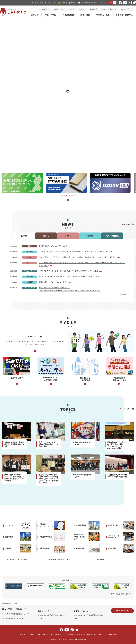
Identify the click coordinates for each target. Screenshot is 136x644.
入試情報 (90, 236)
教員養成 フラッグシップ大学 (52, 525)
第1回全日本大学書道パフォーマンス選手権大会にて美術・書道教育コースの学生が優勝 (14, 478)
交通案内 (35, 3)
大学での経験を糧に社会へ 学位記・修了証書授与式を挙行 (15, 444)
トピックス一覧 (128, 409)
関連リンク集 (80, 635)
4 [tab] (69, 196)
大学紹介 (35, 15)
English (94, 3)
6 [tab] (75, 196)
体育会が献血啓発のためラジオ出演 (83, 443)
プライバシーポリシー (44, 635)
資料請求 (73, 3)
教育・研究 (85, 15)
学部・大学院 (50, 15)
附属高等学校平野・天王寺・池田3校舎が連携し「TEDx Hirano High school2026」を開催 (116, 445)
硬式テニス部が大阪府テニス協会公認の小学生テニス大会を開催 (48, 444)
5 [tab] (72, 196)
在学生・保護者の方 (109, 9)
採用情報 (70, 635)
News (54, 3)
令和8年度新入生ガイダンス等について (53, 246)
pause (68, 200)
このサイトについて (26, 635)
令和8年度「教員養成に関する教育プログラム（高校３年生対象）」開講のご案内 (69, 277)
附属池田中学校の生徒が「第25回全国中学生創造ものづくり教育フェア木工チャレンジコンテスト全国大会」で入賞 (48, 479)
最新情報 (24, 236)
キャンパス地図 (45, 3)
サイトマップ (59, 635)
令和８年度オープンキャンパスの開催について (56, 282)
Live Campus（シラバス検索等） (17, 559)
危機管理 (62, 2)
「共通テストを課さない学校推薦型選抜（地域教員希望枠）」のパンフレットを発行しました (73, 252)
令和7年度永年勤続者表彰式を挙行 (82, 476)
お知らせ (46, 236)
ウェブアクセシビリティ (108, 635)
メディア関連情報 (112, 236)
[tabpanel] (22, 183)
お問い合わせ (84, 3)
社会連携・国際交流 (124, 15)
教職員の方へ (92, 635)
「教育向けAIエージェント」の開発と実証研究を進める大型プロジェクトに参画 (68, 271)
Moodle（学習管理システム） (61, 559)
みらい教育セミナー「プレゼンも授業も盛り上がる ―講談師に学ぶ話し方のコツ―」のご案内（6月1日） (77, 257)
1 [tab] (61, 196)
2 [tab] (64, 196)
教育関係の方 (59, 9)
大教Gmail (100, 559)
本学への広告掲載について (121, 594)
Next (73, 200)
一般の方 (71, 9)
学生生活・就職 (103, 15)
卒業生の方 (94, 9)
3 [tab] (67, 196)
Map (41, 618)
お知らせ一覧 (129, 224)
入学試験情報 (68, 15)
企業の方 (82, 9)
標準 (111, 2)
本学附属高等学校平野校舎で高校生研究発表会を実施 (117, 476)
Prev (63, 200)
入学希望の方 (45, 9)
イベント (68, 236)
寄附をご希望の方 (127, 9)
